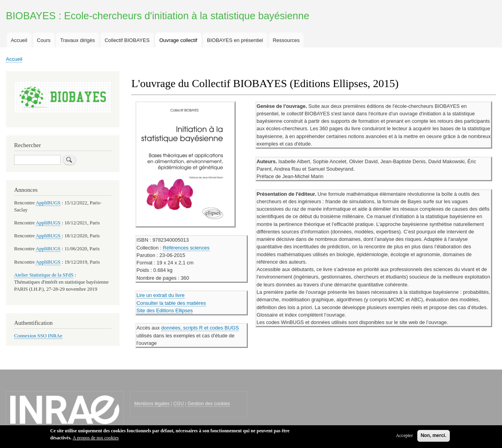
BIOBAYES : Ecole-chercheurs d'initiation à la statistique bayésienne (158, 16)
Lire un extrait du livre (161, 295)
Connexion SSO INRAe (38, 336)
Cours (44, 40)
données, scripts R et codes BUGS (200, 328)
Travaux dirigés (78, 40)
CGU (179, 404)
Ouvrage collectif (178, 40)
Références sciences (186, 248)
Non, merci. (434, 437)
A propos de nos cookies (95, 439)
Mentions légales (152, 404)
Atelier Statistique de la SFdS (44, 275)
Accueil (19, 40)
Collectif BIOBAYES (127, 40)
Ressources (286, 40)
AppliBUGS (48, 203)
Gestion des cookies (209, 404)
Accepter (404, 437)
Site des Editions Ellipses (165, 311)
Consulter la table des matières (171, 303)
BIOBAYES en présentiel (235, 40)
